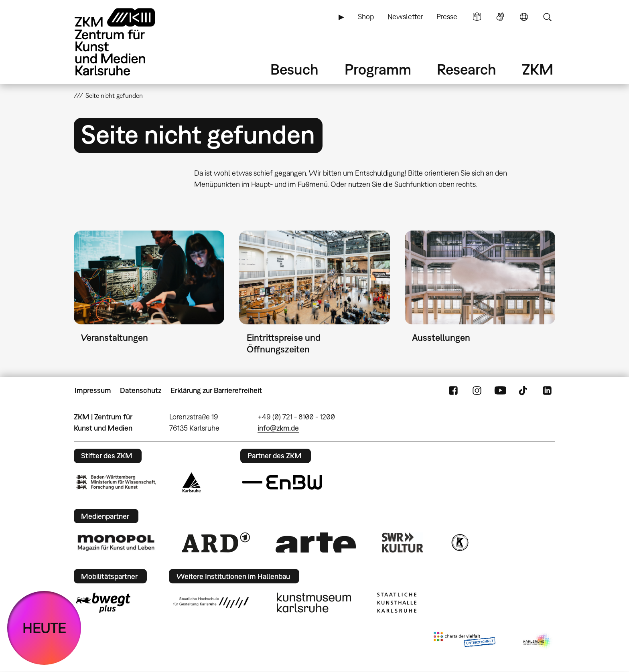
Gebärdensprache (500, 17)
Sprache (524, 17)
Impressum (93, 390)
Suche (547, 17)
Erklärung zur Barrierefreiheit (216, 390)
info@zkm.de (278, 428)
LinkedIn (547, 391)
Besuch (294, 69)
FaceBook (453, 391)
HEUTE (44, 628)
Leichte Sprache (477, 17)
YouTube (500, 391)
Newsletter (405, 17)
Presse (447, 17)
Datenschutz (141, 390)
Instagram (477, 391)
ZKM (538, 69)
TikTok (524, 391)
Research (467, 69)
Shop (366, 17)
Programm (378, 69)
